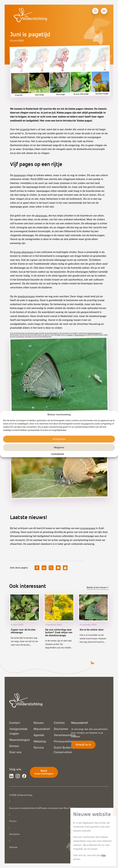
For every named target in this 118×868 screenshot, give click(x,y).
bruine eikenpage (24, 252)
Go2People (42, 808)
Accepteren (59, 439)
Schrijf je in (83, 745)
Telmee (70, 335)
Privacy (13, 821)
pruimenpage (88, 528)
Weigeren (59, 447)
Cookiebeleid (57, 454)
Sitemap (13, 847)
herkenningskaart (94, 333)
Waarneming (79, 335)
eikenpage (41, 216)
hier (104, 855)
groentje (25, 129)
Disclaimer (14, 834)
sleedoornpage (26, 296)
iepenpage (20, 175)
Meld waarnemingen (44, 772)
